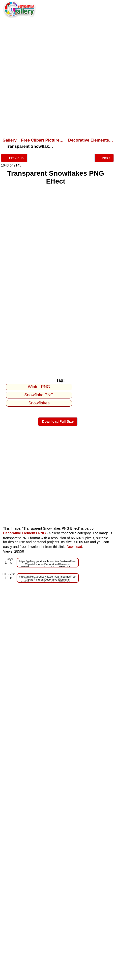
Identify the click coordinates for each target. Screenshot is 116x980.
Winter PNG (39, 387)
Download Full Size (58, 421)
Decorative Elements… (91, 140)
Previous (14, 157)
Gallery (10, 140)
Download (74, 547)
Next (104, 157)
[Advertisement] (58, 77)
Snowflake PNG (39, 395)
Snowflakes (39, 403)
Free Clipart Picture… (42, 140)
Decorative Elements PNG (25, 533)
